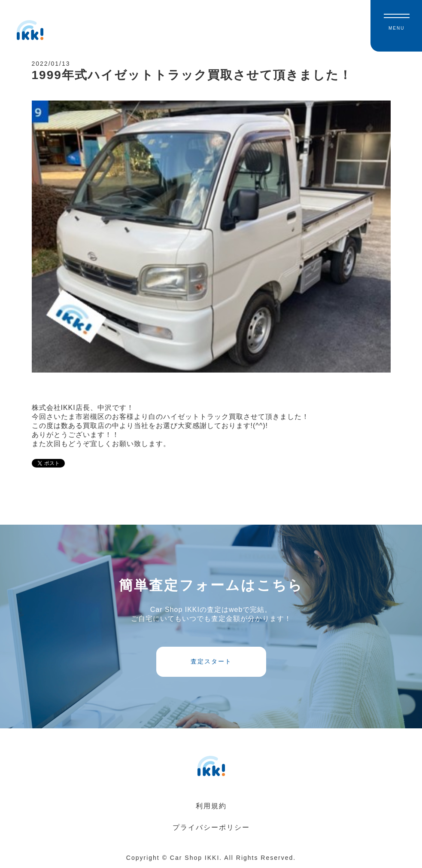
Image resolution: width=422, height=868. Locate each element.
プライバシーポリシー (211, 827)
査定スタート (211, 661)
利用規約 (211, 806)
